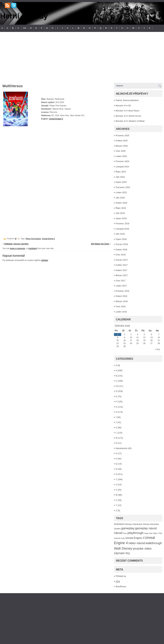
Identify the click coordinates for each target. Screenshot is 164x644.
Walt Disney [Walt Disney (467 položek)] (123, 548)
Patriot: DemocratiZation (127, 100)
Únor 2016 (121, 306)
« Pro (157, 349)
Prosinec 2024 (122, 161)
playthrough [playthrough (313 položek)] (135, 533)
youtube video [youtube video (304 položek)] (142, 548)
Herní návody (24, 16)
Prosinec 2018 (122, 224)
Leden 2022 (121, 192)
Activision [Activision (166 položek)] (119, 524)
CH (25, 28)
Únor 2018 (121, 255)
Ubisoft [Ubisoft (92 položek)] (117, 538)
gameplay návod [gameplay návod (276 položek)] (146, 528)
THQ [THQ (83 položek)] (160, 533)
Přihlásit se (121, 576)
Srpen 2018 (121, 239)
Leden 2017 (121, 286)
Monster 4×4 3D (123, 106)
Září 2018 (120, 234)
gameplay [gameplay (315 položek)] (128, 528)
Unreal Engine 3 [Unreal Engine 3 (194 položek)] (135, 538)
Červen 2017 (122, 260)
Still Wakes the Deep (100, 244)
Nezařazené (121, 448)
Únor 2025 (121, 151)
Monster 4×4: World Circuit (128, 116)
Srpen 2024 (121, 182)
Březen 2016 (122, 301)
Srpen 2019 (121, 218)
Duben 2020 (121, 203)
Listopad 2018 (122, 229)
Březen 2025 (122, 146)
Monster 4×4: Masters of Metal (130, 121)
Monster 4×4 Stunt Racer (128, 111)
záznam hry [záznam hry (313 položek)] (122, 553)
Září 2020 (120, 198)
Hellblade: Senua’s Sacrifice (16, 244)
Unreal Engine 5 (56, 119)
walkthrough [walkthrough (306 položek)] (154, 543)
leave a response (17, 248)
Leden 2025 (121, 156)
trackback (33, 248)
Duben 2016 (121, 296)
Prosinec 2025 (122, 135)
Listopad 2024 (122, 167)
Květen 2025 (122, 141)
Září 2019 (120, 213)
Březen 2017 (122, 275)
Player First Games (33, 239)
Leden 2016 (121, 312)
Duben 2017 (121, 270)
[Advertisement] (82, 57)
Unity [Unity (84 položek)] (123, 538)
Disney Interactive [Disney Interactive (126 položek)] (134, 524)
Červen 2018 (122, 244)
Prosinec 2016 (122, 291)
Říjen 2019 (121, 208)
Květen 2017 (122, 265)
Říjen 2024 (121, 172)
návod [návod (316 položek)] (118, 533)
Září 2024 (120, 177)
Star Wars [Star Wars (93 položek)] (153, 533)
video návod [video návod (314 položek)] (137, 543)
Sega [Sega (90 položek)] (146, 533)
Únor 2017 (121, 281)
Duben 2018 (121, 250)
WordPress (121, 586)
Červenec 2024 (123, 187)
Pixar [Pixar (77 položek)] (125, 533)
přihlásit (45, 260)
